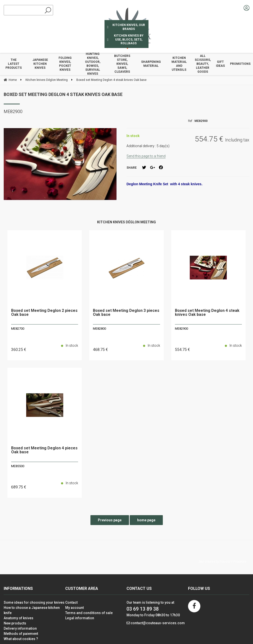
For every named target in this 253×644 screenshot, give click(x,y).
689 (19, 487)
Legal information (80, 618)
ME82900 (181, 329)
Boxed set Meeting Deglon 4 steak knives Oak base (63, 94)
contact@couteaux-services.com (158, 623)
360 (19, 350)
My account (74, 608)
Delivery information (20, 628)
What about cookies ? (21, 639)
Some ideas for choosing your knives (34, 602)
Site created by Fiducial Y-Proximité (222, 562)
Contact (71, 602)
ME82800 (99, 329)
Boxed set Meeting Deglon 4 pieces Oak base (44, 450)
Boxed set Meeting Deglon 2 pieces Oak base (44, 313)
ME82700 (18, 329)
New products (15, 623)
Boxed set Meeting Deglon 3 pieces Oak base (126, 313)
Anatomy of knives (19, 618)
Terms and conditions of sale (89, 613)
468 (100, 350)
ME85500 (18, 466)
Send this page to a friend (146, 156)
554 (182, 350)
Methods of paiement (21, 634)
